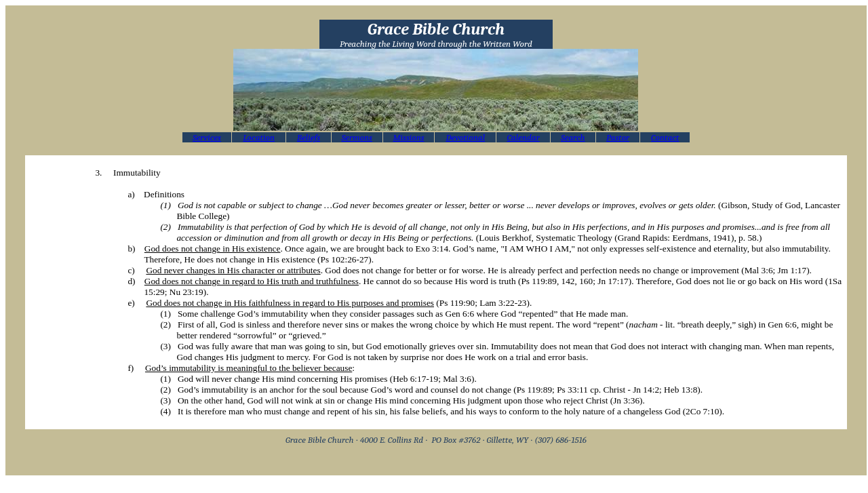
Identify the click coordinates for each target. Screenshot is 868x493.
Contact (665, 137)
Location (259, 137)
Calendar (523, 137)
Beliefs (309, 137)
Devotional (465, 137)
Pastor (618, 137)
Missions (408, 137)
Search (573, 137)
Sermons (357, 137)
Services (207, 137)
